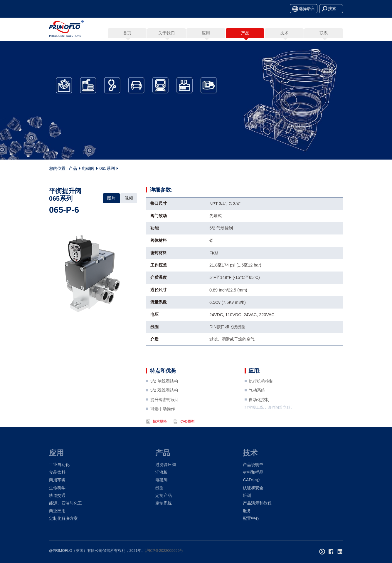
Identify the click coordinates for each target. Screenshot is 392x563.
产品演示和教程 (257, 503)
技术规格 (160, 433)
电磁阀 (88, 170)
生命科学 (57, 488)
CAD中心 (251, 480)
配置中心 (251, 518)
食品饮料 (57, 472)
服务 (247, 511)
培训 (247, 495)
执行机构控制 (261, 392)
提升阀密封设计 (165, 411)
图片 (111, 198)
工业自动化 (59, 465)
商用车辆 (57, 480)
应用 (56, 453)
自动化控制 (259, 411)
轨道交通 (57, 495)
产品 (73, 170)
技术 (250, 453)
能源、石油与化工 (65, 503)
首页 (127, 33)
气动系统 (257, 402)
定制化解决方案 (63, 518)
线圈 (159, 488)
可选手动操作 (163, 420)
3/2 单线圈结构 (164, 392)
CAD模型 (187, 433)
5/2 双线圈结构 (164, 402)
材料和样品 (253, 472)
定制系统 (164, 503)
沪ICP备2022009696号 (164, 551)
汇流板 (161, 472)
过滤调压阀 (166, 465)
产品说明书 (253, 465)
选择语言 (307, 9)
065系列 (107, 170)
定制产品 (164, 495)
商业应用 (57, 511)
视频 (129, 198)
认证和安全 (253, 488)
